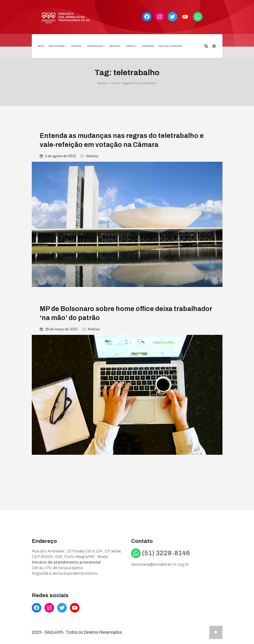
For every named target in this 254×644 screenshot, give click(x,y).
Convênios (148, 46)
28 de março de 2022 (61, 329)
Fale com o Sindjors (170, 46)
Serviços (116, 46)
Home (102, 83)
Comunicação (96, 46)
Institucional (58, 46)
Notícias (92, 156)
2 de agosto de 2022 (61, 156)
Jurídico (132, 46)
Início (41, 46)
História (77, 46)
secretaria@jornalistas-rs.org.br (160, 564)
